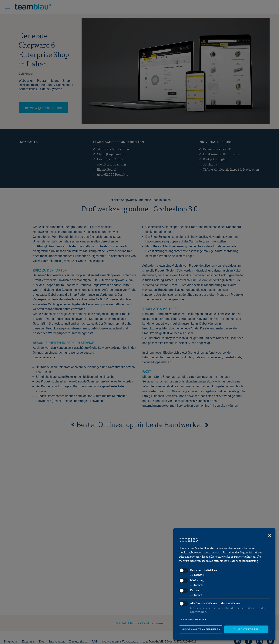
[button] (8, 8)
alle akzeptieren (246, 629)
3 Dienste (197, 575)
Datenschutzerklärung (244, 561)
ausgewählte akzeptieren (201, 629)
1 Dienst (196, 595)
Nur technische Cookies (193, 620)
